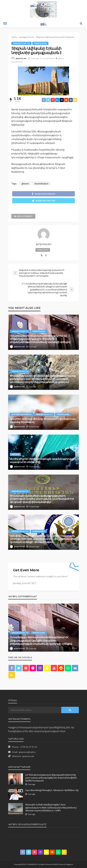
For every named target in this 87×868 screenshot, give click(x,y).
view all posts (43, 250)
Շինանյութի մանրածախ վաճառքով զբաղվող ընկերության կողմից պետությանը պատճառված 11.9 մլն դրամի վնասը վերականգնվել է (42, 499)
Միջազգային (39, 531)
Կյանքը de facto (21, 43)
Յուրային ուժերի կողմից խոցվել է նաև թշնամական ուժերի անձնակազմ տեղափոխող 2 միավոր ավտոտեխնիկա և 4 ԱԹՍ (51, 807)
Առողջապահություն (22, 414)
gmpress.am (21, 58)
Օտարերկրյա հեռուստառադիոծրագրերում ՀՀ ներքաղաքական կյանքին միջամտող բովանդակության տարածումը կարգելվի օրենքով (40, 339)
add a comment (23, 216)
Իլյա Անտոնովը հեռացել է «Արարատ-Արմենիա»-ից (52, 790)
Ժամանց (15, 454)
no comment (49, 58)
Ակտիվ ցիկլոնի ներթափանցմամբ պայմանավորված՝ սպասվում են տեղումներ (42, 460)
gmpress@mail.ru (27, 752)
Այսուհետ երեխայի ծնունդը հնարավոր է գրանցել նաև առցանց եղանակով (43, 420)
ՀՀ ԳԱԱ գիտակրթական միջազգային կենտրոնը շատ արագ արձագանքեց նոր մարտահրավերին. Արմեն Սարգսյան (51, 778)
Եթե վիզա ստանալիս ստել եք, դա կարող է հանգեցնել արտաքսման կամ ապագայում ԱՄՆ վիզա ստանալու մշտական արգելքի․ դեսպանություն (42, 539)
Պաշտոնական (40, 43)
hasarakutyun (17, 62)
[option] (43, 628)
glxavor (61, 58)
